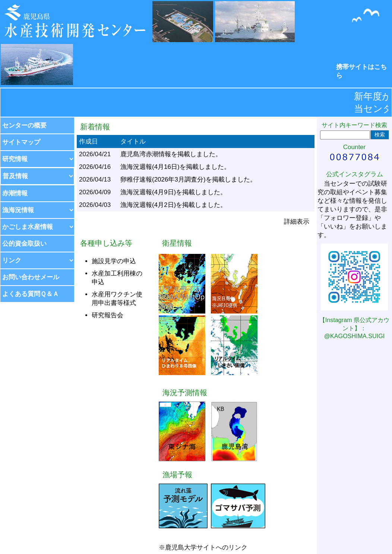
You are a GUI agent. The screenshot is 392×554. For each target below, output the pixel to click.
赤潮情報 (15, 193)
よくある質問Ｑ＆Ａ (31, 294)
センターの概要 (24, 125)
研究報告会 (108, 315)
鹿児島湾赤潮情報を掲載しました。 (171, 154)
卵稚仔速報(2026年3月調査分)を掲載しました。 (188, 180)
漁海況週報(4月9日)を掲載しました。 (173, 192)
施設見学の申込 (114, 261)
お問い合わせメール (31, 277)
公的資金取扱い (24, 244)
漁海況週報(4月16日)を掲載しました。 (175, 167)
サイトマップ (21, 142)
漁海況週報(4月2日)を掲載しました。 (173, 205)
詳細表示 (297, 222)
